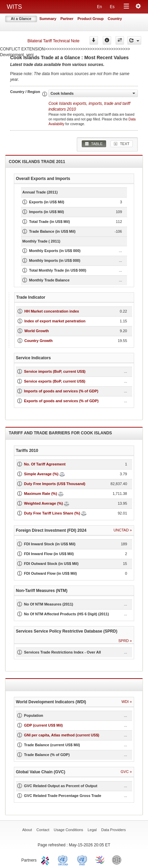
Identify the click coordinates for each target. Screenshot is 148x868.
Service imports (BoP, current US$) (55, 371)
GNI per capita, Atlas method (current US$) (62, 735)
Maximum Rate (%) (41, 494)
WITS (14, 7)
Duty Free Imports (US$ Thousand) (55, 484)
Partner (67, 19)
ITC (46, 860)
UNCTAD (64, 860)
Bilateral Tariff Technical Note (53, 41)
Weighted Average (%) (43, 503)
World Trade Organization (100, 860)
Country (115, 19)
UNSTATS (82, 860)
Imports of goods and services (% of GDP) (61, 391)
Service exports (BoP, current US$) (55, 381)
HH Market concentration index (52, 311)
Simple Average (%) (41, 474)
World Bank (118, 860)
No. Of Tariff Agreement (45, 464)
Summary (48, 19)
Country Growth (39, 341)
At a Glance (21, 19)
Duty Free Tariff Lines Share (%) (52, 513)
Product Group (91, 19)
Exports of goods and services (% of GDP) (61, 401)
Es (112, 7)
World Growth (37, 331)
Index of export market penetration (55, 321)
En (100, 7)
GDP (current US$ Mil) (43, 725)
